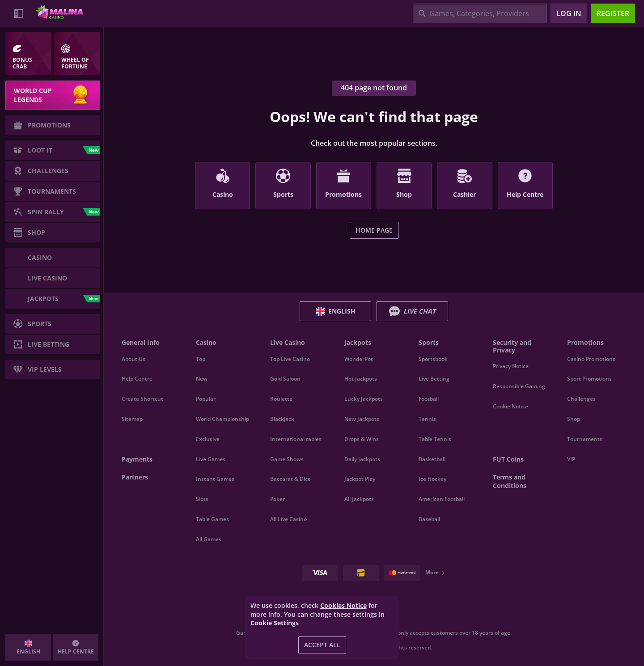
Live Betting (434, 379)
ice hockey (432, 479)
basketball (432, 459)
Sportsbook (433, 359)
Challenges (581, 399)
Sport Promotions (589, 379)
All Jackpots (359, 499)
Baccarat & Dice (290, 479)
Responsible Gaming (519, 386)
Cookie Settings (275, 623)
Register (613, 13)
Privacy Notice (511, 366)
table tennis (435, 439)
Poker (278, 499)
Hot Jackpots (361, 379)
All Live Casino (288, 519)
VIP (571, 459)
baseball (429, 519)
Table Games (212, 519)
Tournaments (585, 439)
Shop (574, 419)
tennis (427, 419)
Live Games (211, 459)
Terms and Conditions (510, 481)
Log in (569, 13)
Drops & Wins (362, 439)
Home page (374, 230)
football (429, 399)
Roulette (281, 399)
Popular (206, 399)
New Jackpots (362, 419)
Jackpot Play (360, 479)
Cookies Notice (343, 605)
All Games (209, 539)
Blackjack (282, 419)
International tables (296, 439)
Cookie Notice (511, 406)
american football (442, 499)
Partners (135, 477)
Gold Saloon (285, 379)
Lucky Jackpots (364, 399)
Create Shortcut (142, 399)
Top (201, 359)
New (202, 379)
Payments (137, 459)
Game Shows (287, 459)
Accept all (322, 645)
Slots (202, 499)
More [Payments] (436, 572)
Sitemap (132, 419)
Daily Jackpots (362, 459)
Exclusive (208, 439)
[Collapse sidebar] (19, 13)
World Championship (222, 419)
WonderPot (359, 359)
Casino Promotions (591, 359)
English (336, 311)
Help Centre (137, 379)
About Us (133, 359)
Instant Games (215, 479)
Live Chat (412, 311)
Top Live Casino (290, 359)
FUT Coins (508, 459)
